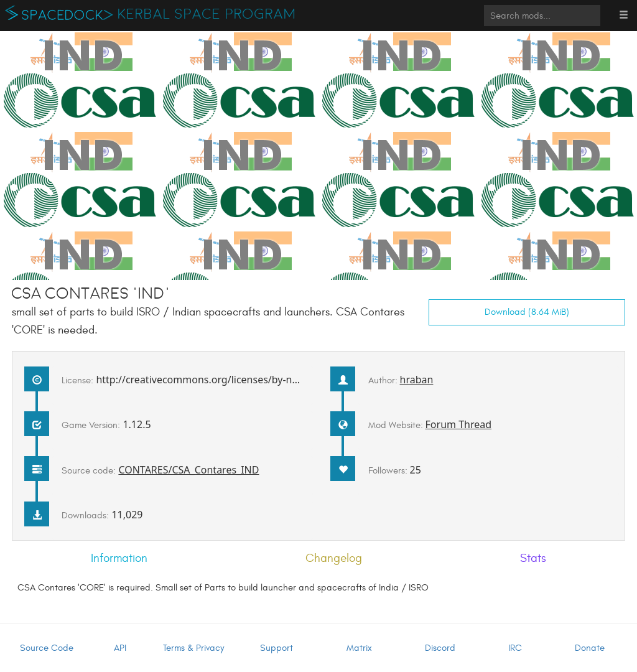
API (120, 648)
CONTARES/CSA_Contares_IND (188, 470)
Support (277, 648)
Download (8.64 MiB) (527, 312)
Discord (440, 648)
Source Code (47, 648)
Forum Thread (459, 424)
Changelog (334, 558)
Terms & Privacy (193, 648)
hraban (417, 380)
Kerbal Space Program (207, 14)
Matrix (359, 648)
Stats (533, 558)
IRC (515, 648)
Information (119, 558)
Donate (590, 648)
